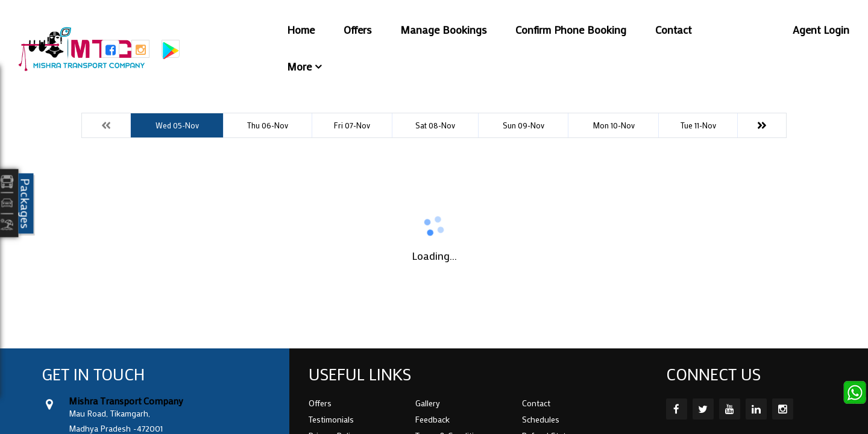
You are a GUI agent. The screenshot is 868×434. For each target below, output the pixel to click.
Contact (673, 30)
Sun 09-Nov (524, 125)
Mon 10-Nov (614, 125)
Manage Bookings (443, 30)
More (299, 66)
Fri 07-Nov (352, 125)
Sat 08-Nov (435, 125)
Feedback (432, 419)
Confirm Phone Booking (571, 30)
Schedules (541, 419)
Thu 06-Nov (268, 125)
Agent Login (821, 30)
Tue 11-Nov (698, 125)
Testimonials (331, 419)
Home (301, 30)
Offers (357, 30)
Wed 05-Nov (177, 125)
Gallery (428, 403)
